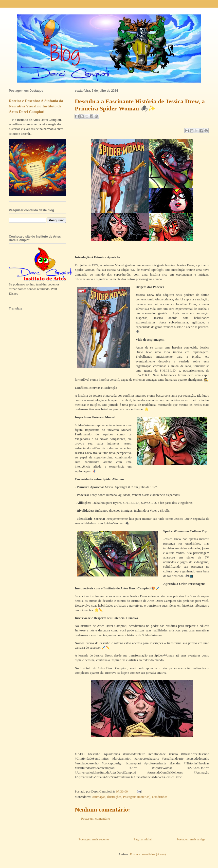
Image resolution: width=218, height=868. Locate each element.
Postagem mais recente (94, 839)
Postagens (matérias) (137, 797)
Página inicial (143, 839)
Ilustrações (114, 797)
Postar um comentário (96, 818)
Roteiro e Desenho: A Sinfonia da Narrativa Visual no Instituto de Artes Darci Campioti (36, 106)
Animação (99, 797)
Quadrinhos (160, 797)
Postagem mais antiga (191, 839)
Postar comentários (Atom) (148, 854)
